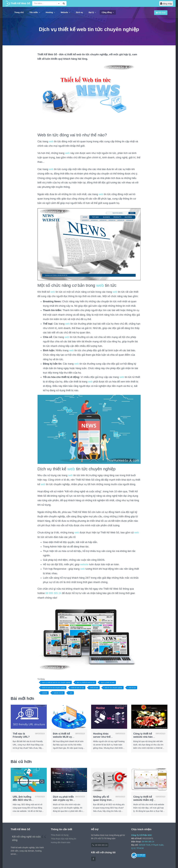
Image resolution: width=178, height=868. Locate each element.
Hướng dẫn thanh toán (61, 842)
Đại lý (92, 12)
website (84, 564)
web (51, 141)
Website (65, 12)
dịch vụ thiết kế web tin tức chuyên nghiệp (56, 682)
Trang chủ (19, 12)
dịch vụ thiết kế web (108, 682)
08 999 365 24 (53, 593)
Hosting (50, 12)
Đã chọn (161, 13)
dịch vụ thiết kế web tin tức (86, 682)
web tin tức (132, 688)
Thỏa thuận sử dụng (60, 835)
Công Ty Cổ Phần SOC (142, 835)
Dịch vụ (79, 12)
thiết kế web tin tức (78, 688)
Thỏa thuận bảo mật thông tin (64, 839)
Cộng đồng (108, 12)
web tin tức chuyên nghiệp (113, 688)
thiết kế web (94, 688)
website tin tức (58, 693)
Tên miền (35, 12)
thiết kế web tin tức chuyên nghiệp (54, 688)
